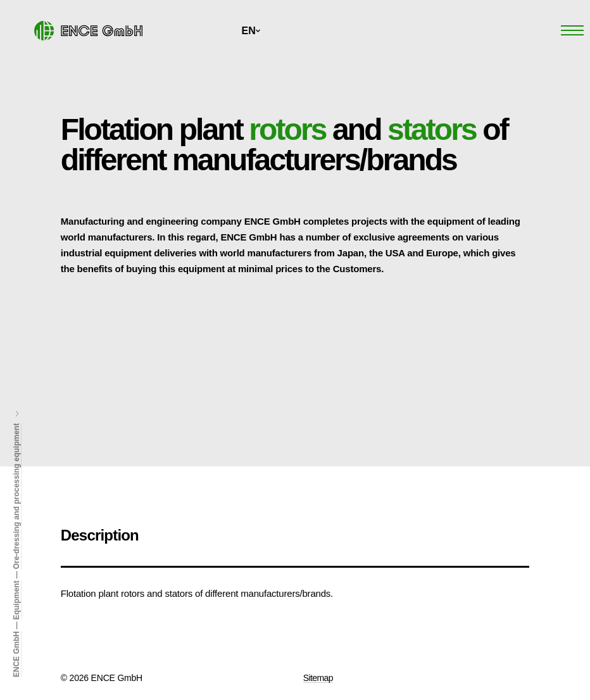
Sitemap (318, 678)
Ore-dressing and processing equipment (16, 497)
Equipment (16, 600)
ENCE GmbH (16, 654)
